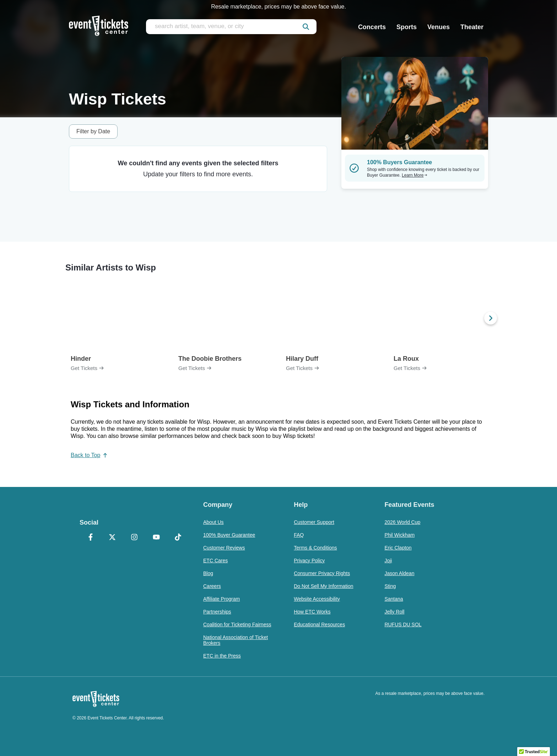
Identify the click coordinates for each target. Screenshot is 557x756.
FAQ (299, 535)
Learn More (415, 175)
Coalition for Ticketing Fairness (237, 624)
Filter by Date (93, 131)
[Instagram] (134, 538)
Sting (390, 586)
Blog (208, 573)
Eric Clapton (398, 548)
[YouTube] (156, 538)
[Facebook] (91, 538)
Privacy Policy (309, 561)
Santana (394, 599)
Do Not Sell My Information (323, 586)
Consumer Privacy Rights (322, 573)
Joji (388, 561)
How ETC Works (312, 612)
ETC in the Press (222, 656)
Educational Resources (319, 624)
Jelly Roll (394, 612)
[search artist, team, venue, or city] (231, 27)
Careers (212, 586)
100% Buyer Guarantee (229, 535)
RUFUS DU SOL (403, 624)
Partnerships (217, 612)
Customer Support (314, 522)
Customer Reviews (224, 548)
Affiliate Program (221, 599)
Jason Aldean (399, 573)
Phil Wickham (399, 535)
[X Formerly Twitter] (113, 538)
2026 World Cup (402, 522)
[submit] (306, 27)
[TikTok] (178, 538)
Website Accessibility (317, 599)
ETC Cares (215, 561)
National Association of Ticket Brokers (236, 640)
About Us (213, 522)
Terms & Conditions (315, 548)
